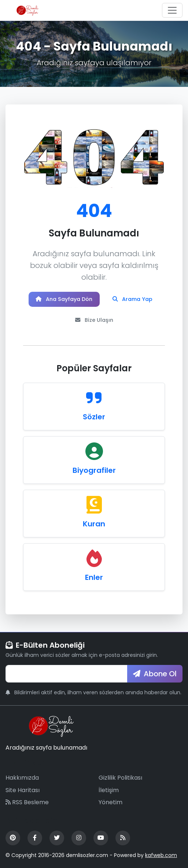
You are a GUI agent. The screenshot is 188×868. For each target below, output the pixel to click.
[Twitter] (57, 838)
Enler (94, 577)
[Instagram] (79, 838)
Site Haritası (23, 790)
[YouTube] (101, 838)
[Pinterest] (13, 838)
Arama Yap (132, 299)
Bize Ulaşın (94, 320)
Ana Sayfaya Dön (64, 299)
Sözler (94, 417)
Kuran (94, 524)
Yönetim (110, 802)
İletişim (109, 790)
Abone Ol (155, 674)
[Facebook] (35, 838)
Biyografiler (94, 470)
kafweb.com (161, 855)
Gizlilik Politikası (120, 778)
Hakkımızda (22, 778)
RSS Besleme (27, 802)
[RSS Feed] (123, 838)
